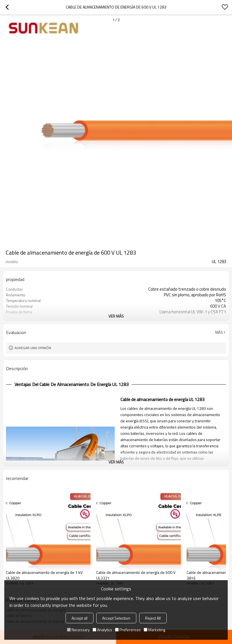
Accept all (80, 618)
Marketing (154, 630)
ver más (116, 316)
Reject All (153, 618)
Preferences (128, 630)
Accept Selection (116, 618)
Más (219, 332)
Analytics (102, 630)
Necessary (78, 630)
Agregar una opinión (33, 348)
